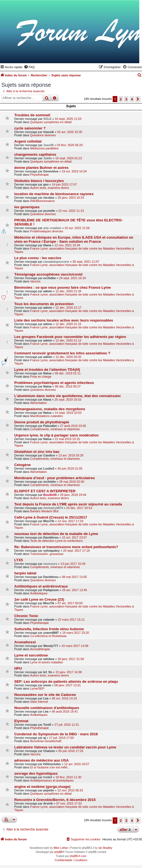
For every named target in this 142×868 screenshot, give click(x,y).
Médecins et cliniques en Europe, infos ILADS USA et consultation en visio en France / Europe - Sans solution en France (74, 239)
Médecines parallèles (44, 148)
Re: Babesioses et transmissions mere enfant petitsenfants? (66, 547)
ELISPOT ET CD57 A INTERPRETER (45, 491)
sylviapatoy (52, 551)
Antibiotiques (39, 593)
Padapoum (51, 590)
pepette (49, 790)
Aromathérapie (40, 649)
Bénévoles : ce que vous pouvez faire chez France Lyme (63, 287)
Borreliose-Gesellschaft (46, 741)
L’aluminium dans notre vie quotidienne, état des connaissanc (68, 396)
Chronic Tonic (26, 616)
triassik (49, 132)
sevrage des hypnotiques (36, 773)
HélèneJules (52, 764)
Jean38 (48, 145)
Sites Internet (39, 702)
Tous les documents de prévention (44, 304)
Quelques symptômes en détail (51, 122)
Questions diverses (43, 135)
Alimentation (39, 403)
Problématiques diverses (47, 231)
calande (49, 620)
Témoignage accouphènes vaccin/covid (48, 274)
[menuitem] (29, 67)
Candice (49, 455)
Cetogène (22, 465)
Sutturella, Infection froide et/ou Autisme (49, 629)
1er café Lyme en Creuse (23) (39, 599)
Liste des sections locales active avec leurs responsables (64, 320)
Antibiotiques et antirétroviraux (41, 586)
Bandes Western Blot (44, 511)
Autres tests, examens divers (49, 188)
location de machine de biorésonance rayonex (54, 194)
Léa (46, 698)
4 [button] (132, 99)
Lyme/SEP (37, 688)
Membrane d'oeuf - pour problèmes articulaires (55, 478)
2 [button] (121, 99)
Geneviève (51, 171)
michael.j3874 (53, 508)
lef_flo (48, 672)
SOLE (47, 119)
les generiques (27, 207)
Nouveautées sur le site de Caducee (45, 695)
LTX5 (19, 560)
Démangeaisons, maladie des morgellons (50, 409)
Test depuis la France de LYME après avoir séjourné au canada (68, 504)
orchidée (50, 278)
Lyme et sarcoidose (31, 655)
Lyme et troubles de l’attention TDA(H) (47, 370)
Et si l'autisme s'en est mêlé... (50, 767)
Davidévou (51, 537)
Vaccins (35, 281)
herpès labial (25, 573)
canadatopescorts (56, 262)
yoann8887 (51, 633)
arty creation (52, 228)
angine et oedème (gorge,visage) (42, 787)
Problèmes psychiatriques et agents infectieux (54, 383)
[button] (138, 99)
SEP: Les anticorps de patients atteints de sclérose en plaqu (66, 682)
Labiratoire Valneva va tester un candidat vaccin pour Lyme (65, 747)
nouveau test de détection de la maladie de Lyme (56, 534)
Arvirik (48, 803)
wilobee (49, 659)
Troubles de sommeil (32, 115)
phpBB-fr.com (78, 856)
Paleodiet (50, 426)
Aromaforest (25, 642)
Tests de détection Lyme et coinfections (56, 541)
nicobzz (49, 198)
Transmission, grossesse (47, 554)
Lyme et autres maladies (46, 662)
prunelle (49, 211)
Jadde (48, 158)
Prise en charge (41, 377)
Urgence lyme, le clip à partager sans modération (56, 435)
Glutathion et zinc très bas (37, 452)
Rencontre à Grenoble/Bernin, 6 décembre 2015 (55, 800)
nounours (50, 564)
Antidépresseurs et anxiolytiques (52, 780)
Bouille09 (50, 495)
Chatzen (49, 751)
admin (48, 291)
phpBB (58, 852)
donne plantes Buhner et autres (41, 168)
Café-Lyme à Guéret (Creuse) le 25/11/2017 (51, 517)
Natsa (47, 373)
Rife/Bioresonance (42, 201)
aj (45, 738)
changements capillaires (35, 154)
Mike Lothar (61, 848)
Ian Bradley (105, 848)
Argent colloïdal (28, 141)
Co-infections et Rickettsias (48, 636)
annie (47, 685)
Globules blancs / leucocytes (39, 181)
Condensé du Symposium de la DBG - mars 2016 (56, 734)
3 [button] (126, 99)
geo (46, 184)
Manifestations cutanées (46, 416)
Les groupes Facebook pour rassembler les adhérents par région (70, 337)
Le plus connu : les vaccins (38, 258)
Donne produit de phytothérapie (42, 422)
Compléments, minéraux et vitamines (55, 429)
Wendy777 (51, 646)
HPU (18, 668)
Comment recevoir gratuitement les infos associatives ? (62, 353)
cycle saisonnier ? (30, 128)
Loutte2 (49, 468)
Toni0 (47, 725)
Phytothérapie (39, 175)
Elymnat (21, 721)
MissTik (49, 521)
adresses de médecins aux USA (42, 760)
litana (47, 245)
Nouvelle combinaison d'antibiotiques (47, 708)
